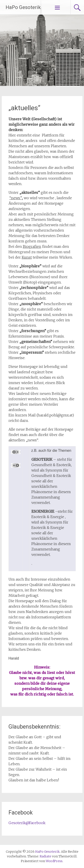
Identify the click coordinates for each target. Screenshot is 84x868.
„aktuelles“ (24, 108)
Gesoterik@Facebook (27, 823)
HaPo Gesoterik (23, 7)
